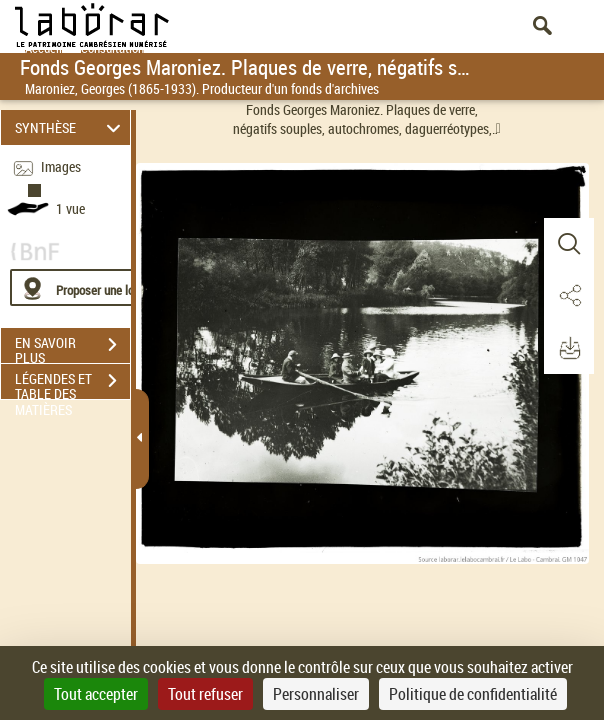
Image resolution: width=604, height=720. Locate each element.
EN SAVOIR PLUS (72, 347)
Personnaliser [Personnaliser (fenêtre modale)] (316, 694)
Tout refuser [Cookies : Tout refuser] (205, 694)
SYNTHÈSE (71, 127)
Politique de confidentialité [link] (473, 694)
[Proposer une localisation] (105, 287)
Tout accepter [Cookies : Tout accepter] (96, 694)
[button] (569, 244)
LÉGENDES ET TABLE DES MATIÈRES (72, 383)
